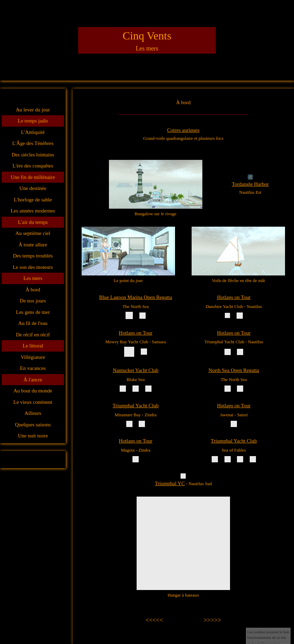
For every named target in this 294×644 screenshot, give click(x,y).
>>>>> (213, 620)
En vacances (33, 368)
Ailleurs (33, 413)
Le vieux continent (33, 402)
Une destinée (33, 188)
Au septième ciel (33, 233)
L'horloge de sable (33, 200)
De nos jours (33, 301)
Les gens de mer (33, 312)
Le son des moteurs (33, 267)
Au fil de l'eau (33, 323)
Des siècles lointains (33, 155)
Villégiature (33, 357)
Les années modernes (33, 211)
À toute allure (33, 245)
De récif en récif (33, 335)
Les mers (33, 278)
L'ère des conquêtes (33, 166)
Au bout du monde (33, 391)
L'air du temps (33, 222)
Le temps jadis (33, 121)
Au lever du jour (33, 110)
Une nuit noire (33, 436)
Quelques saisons (33, 425)
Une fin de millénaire (33, 177)
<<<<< (154, 620)
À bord (33, 290)
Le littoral (33, 346)
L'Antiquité (33, 132)
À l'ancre (33, 380)
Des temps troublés (33, 256)
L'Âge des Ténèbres (33, 143)
